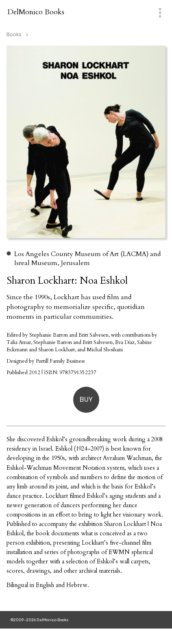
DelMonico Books (36, 12)
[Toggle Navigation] (156, 12)
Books (14, 34)
